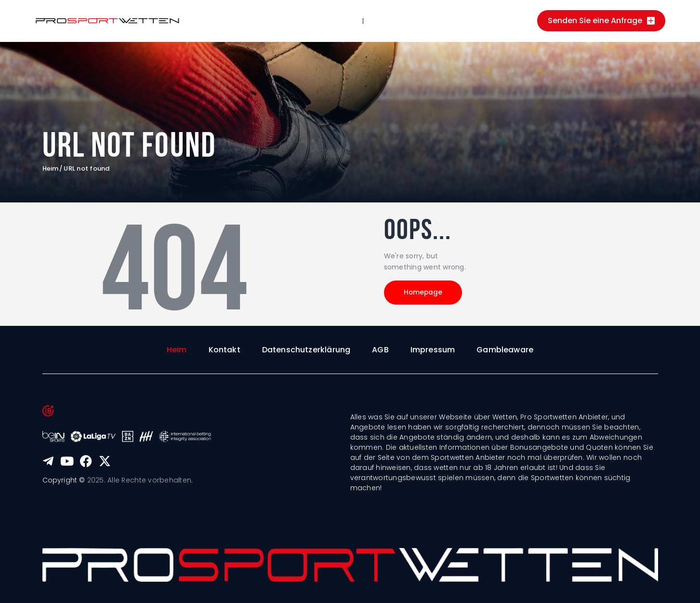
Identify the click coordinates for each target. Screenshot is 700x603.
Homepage (427, 294)
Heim (51, 169)
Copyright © (64, 481)
